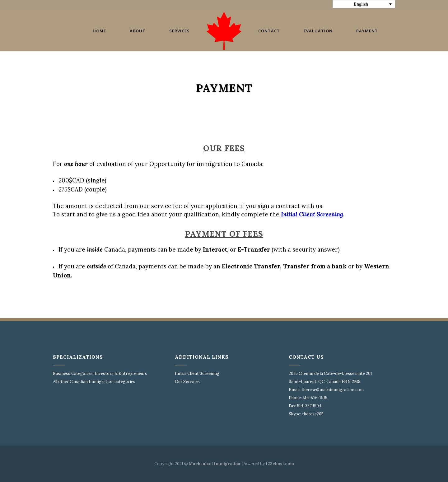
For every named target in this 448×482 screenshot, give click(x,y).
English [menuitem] (361, 4)
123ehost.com (280, 464)
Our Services (187, 382)
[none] (364, 4)
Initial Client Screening (197, 373)
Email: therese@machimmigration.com (326, 390)
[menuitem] (364, 4)
